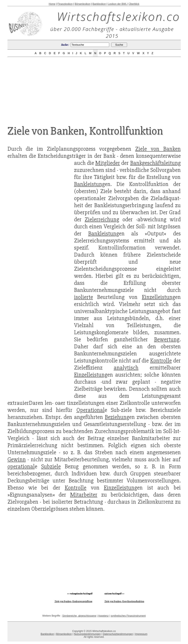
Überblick (134, 4)
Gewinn (17, 459)
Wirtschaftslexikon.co (118, 16)
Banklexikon (99, 4)
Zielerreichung (102, 219)
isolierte (83, 297)
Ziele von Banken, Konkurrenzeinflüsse (73, 602)
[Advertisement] (94, 88)
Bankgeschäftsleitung (155, 163)
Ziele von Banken (158, 149)
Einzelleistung (158, 297)
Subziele (51, 466)
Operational (90, 410)
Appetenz (103, 616)
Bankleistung (89, 184)
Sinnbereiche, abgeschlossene (79, 616)
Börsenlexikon (82, 4)
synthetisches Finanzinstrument (128, 616)
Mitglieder (108, 163)
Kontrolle (161, 361)
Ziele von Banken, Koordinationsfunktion (124, 602)
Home (52, 4)
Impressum (141, 634)
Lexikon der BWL (117, 4)
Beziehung (117, 417)
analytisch (126, 368)
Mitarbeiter (84, 495)
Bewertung (167, 339)
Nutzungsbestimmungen (87, 634)
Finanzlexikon (65, 4)
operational (21, 466)
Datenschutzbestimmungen (118, 634)
